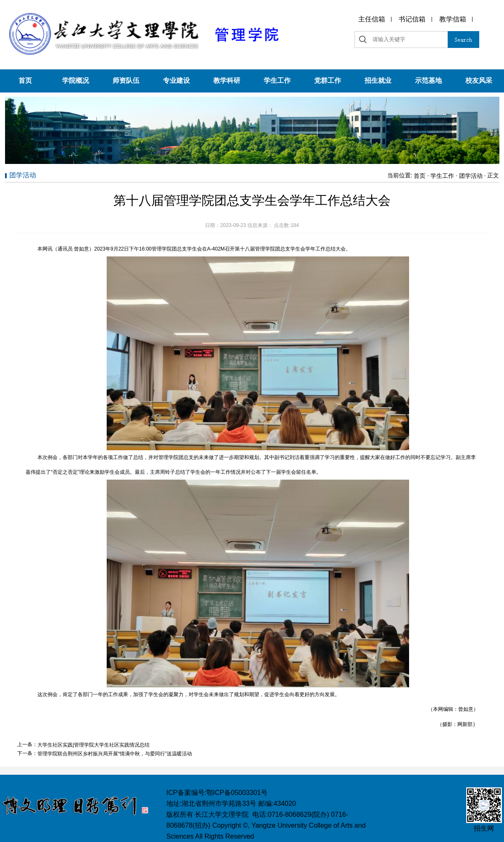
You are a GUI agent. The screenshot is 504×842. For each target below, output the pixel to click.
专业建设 (176, 81)
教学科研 (227, 81)
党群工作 (328, 81)
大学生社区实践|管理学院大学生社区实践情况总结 (93, 745)
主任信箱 (372, 19)
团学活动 (471, 176)
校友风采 (479, 81)
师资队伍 (126, 81)
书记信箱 (412, 19)
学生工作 (277, 81)
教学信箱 (453, 19)
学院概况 (76, 81)
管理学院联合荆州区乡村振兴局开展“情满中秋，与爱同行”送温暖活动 (115, 754)
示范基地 (428, 81)
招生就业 (378, 81)
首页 (25, 81)
